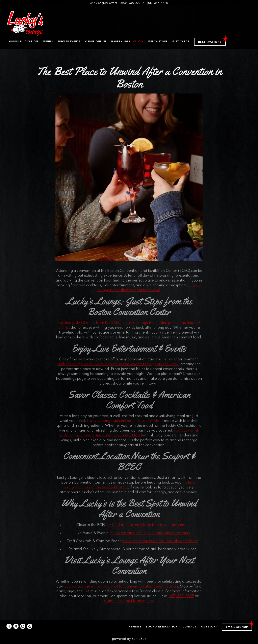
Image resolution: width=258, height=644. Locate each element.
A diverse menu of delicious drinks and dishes (160, 543)
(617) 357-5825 (181, 599)
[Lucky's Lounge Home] (25, 24)
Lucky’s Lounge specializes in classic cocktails (125, 423)
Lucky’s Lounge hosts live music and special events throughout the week (118, 366)
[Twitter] (16, 626)
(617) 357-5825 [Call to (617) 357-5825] (157, 3)
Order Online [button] (96, 42)
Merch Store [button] (158, 42)
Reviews (135, 627)
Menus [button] (48, 42)
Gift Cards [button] (181, 42)
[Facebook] (9, 626)
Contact (189, 627)
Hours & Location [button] (23, 42)
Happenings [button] (121, 42)
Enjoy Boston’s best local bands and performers (150, 535)
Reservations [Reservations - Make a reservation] (210, 42)
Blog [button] (139, 42)
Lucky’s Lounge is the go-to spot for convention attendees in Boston (121, 589)
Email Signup (237, 627)
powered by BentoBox (129, 639)
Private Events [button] (69, 42)
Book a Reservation (162, 627)
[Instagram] (23, 626)
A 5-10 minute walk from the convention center (149, 527)
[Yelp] (30, 626)
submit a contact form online (128, 603)
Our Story (209, 627)
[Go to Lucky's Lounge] (117, 3)
